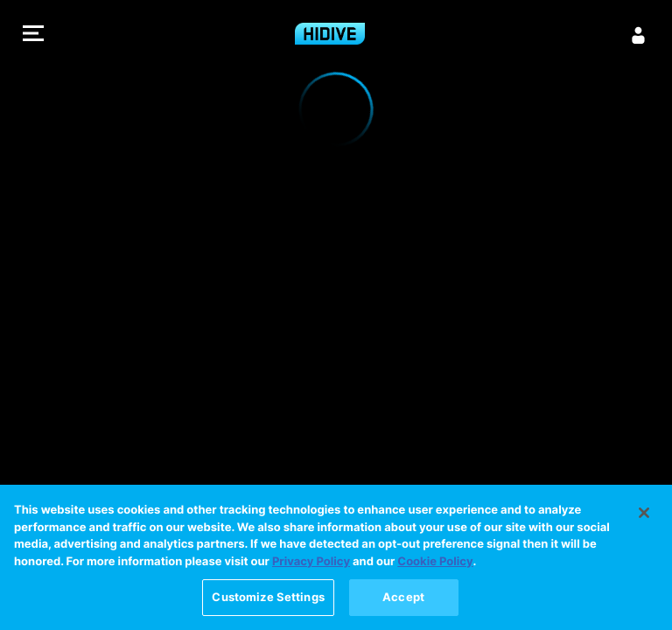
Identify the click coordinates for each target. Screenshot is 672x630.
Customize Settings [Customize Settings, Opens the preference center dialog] (268, 598)
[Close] (644, 514)
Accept (403, 598)
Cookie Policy (435, 563)
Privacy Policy (311, 563)
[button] (33, 35)
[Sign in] (639, 35)
